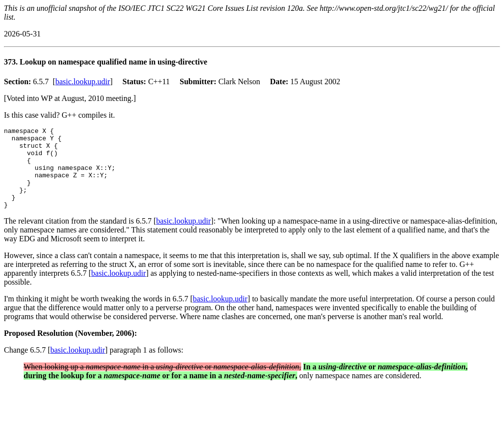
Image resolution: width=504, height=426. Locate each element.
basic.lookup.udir (82, 82)
